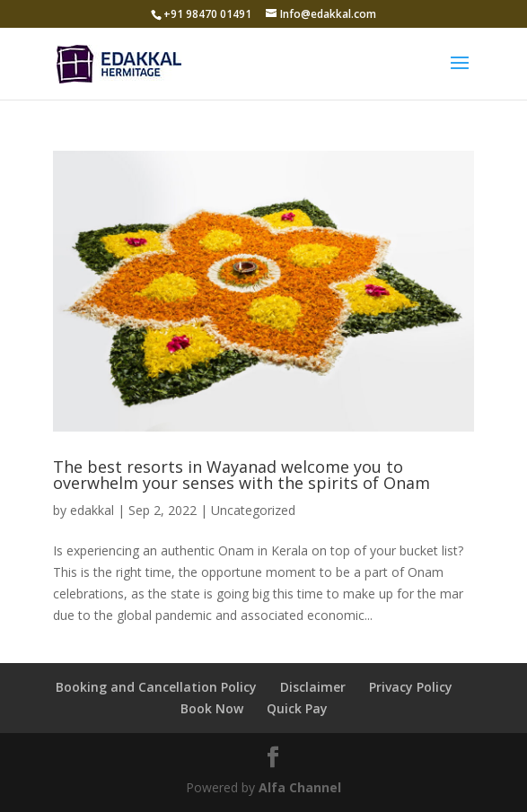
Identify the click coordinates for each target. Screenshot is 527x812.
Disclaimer (313, 687)
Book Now (212, 708)
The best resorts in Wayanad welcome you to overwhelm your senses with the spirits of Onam (242, 475)
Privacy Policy (411, 687)
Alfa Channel (300, 787)
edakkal (92, 510)
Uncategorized (253, 510)
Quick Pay (297, 708)
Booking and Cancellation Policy (156, 687)
